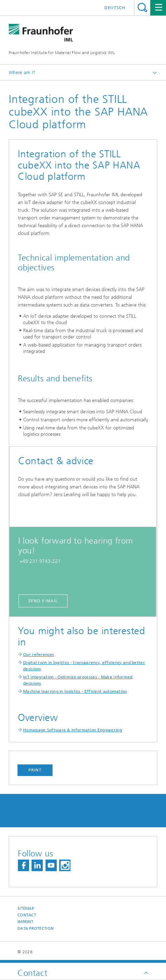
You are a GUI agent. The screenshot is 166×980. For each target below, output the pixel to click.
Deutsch (115, 8)
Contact (27, 915)
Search (142, 8)
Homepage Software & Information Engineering (72, 730)
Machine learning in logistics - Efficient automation (75, 691)
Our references (39, 655)
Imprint (25, 922)
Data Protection (36, 929)
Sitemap (26, 909)
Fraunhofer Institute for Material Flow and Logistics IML (62, 53)
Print (35, 770)
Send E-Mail (43, 601)
